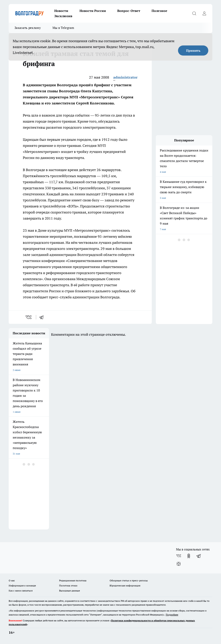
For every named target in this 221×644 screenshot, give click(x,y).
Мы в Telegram (63, 28)
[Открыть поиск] (194, 13)
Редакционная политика (73, 580)
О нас (12, 580)
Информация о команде (22, 586)
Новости (61, 11)
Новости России (93, 11)
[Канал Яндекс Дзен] (179, 564)
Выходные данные (70, 591)
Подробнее (172, 615)
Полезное (159, 11)
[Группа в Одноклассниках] (189, 556)
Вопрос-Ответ (129, 11)
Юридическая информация (125, 586)
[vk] (29, 317)
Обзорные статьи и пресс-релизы (129, 580)
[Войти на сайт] (204, 13)
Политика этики (68, 586)
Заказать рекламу (28, 28)
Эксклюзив (63, 16)
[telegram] (43, 317)
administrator (125, 77)
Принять (193, 51)
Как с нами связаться (21, 591)
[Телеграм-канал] (199, 556)
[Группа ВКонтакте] (179, 556)
